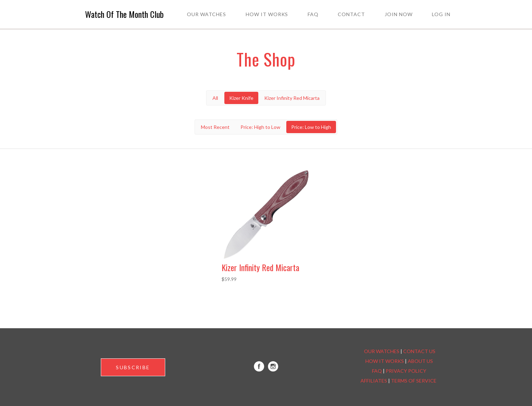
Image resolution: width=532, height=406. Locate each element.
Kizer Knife (241, 98)
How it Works (267, 14)
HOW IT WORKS (385, 361)
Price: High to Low (260, 127)
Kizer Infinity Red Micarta (292, 98)
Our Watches (206, 14)
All (215, 98)
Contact (351, 14)
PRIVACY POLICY (406, 371)
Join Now (399, 14)
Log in (441, 14)
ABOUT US (420, 361)
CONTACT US (419, 351)
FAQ (313, 14)
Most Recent (215, 127)
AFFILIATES (374, 381)
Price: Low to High (311, 127)
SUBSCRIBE (133, 367)
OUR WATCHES (382, 351)
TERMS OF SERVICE (414, 381)
